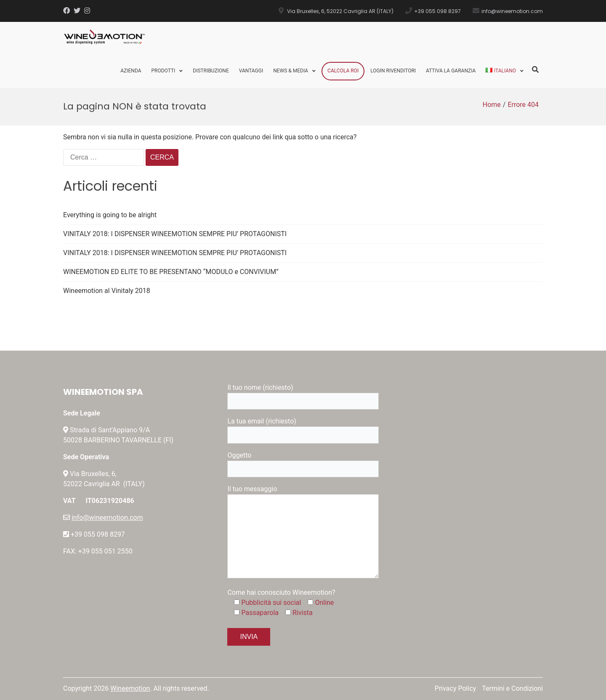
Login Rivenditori (393, 71)
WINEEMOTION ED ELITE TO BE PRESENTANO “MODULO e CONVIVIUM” (171, 272)
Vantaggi (251, 71)
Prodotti (163, 71)
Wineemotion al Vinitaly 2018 (107, 291)
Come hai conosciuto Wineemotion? (281, 592)
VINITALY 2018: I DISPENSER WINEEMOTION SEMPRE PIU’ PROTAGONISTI (175, 234)
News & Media (291, 71)
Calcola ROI (343, 71)
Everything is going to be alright (110, 215)
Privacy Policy (456, 688)
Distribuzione (211, 71)
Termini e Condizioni (512, 688)
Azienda (131, 71)
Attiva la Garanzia (451, 71)
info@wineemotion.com (107, 518)
